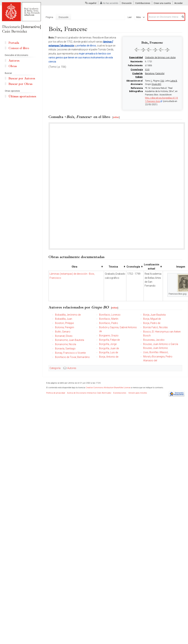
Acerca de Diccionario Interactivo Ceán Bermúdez (89, 393)
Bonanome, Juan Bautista (70, 340)
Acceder (178, 3)
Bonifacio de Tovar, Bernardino (72, 357)
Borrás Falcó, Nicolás (155, 327)
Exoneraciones (120, 393)
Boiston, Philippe (64, 323)
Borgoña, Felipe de (109, 340)
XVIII (147, 70)
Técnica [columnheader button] (113, 267)
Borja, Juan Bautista (154, 315)
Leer (132, 17)
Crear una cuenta (162, 3)
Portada (14, 43)
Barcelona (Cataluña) (155, 74)
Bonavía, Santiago (65, 349)
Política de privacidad (56, 393)
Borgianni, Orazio (109, 336)
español (92, 3)
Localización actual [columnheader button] (152, 266)
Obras (13, 66)
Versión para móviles (138, 393)
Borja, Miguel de (152, 319)
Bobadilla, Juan (64, 319)
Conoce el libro (19, 48)
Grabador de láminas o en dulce (160, 57)
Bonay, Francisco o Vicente (70, 353)
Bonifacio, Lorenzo (110, 315)
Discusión (127, 3)
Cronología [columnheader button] (133, 267)
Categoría (55, 368)
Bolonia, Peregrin (65, 327)
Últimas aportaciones (22, 96)
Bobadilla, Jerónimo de (68, 315)
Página (49, 17)
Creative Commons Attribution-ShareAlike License (108, 388)
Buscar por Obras (20, 84)
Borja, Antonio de (109, 357)
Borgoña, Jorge (108, 344)
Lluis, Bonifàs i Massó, (156, 352)
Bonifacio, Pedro (109, 323)
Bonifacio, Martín (109, 319)
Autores (72, 368)
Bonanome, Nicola (66, 344)
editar (116, 117)
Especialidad (136, 57)
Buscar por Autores (22, 78)
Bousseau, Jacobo (154, 340)
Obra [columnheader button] (74, 267)
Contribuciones (143, 3)
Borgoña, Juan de (109, 348)
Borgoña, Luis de (109, 352)
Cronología (137, 70)
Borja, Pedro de (152, 323)
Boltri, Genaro (63, 332)
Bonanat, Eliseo (64, 336)
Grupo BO (156, 84)
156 (162, 81)
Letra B (174, 81)
